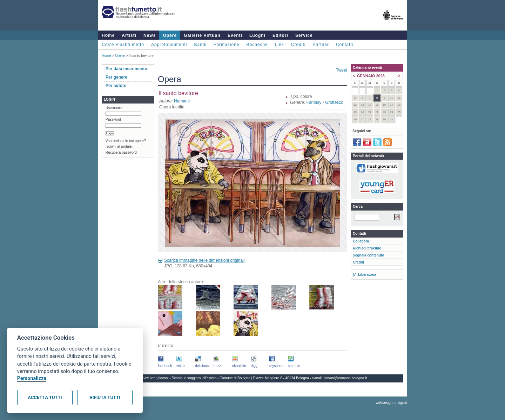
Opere (170, 35)
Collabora (361, 241)
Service (304, 35)
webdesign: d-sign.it (391, 403)
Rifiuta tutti (105, 397)
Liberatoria (367, 275)
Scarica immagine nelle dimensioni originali (204, 260)
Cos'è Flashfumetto (123, 45)
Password (113, 119)
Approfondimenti (169, 45)
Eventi (235, 35)
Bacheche (257, 45)
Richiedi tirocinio (367, 248)
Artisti (129, 35)
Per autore (116, 86)
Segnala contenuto (368, 255)
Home (108, 35)
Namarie (182, 101)
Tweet (342, 70)
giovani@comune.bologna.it (345, 378)
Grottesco (334, 102)
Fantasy (314, 102)
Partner (321, 45)
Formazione (226, 45)
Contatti (345, 45)
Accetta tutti (45, 397)
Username (114, 108)
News (150, 35)
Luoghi (257, 35)
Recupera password (121, 152)
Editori (280, 35)
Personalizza (32, 378)
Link (280, 45)
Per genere (116, 77)
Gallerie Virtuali (202, 35)
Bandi (200, 45)
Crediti (298, 45)
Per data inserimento (126, 69)
